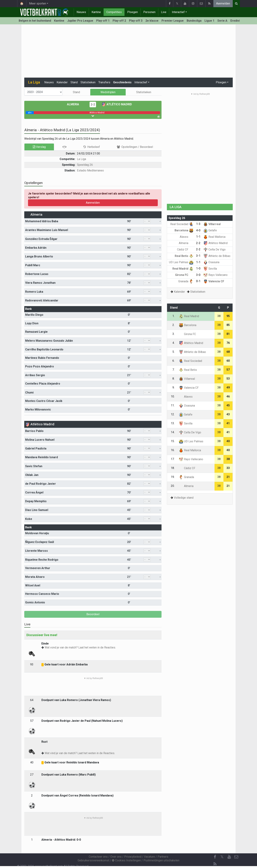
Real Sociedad (182, 224)
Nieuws (81, 12)
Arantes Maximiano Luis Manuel (47, 230)
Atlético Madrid (117, 104)
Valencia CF (214, 281)
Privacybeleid (133, 857)
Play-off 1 (103, 21)
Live (164, 12)
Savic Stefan (34, 466)
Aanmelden (223, 3)
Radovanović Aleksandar (42, 300)
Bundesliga (194, 21)
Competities (114, 12)
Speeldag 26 (85, 165)
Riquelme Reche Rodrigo (42, 560)
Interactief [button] (141, 82)
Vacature (149, 857)
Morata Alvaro (35, 577)
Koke (29, 519)
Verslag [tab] (39, 147)
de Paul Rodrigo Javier (41, 484)
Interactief (178, 12)
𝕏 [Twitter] (222, 857)
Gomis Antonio (35, 602)
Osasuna (211, 262)
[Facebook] (215, 857)
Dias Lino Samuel (37, 510)
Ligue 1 (209, 21)
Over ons (116, 857)
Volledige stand (184, 498)
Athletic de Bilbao (217, 256)
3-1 (198, 256)
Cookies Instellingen (126, 860)
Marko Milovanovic (38, 410)
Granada (186, 281)
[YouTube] (229, 857)
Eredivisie (237, 21)
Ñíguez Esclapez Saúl (40, 542)
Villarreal (212, 224)
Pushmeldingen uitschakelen (161, 860)
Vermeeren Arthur (38, 568)
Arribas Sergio (35, 375)
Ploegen (133, 12)
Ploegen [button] (221, 82)
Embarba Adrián (36, 248)
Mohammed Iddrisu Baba (42, 221)
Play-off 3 (136, 21)
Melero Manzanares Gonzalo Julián (49, 341)
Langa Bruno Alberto (39, 256)
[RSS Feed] (215, 864)
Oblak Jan (32, 475)
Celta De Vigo (214, 249)
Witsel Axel (33, 585)
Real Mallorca (214, 237)
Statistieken (88, 82)
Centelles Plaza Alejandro (43, 384)
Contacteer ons (98, 857)
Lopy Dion (32, 323)
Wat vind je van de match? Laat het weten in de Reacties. (80, 753)
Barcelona (184, 230)
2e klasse (152, 21)
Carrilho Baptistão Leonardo (44, 349)
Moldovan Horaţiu (37, 533)
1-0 (198, 268)
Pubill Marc (33, 265)
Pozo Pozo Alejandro (40, 366)
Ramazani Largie (36, 332)
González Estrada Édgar (41, 239)
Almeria (76, 104)
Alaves (187, 237)
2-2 (93, 104)
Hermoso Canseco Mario (42, 594)
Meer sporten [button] (38, 3)
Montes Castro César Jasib (44, 401)
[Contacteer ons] (236, 857)
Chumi (29, 393)
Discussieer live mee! (42, 635)
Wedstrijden (108, 92)
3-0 (198, 275)
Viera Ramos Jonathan (40, 283)
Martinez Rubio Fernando (42, 358)
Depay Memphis (36, 501)
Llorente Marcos (36, 551)
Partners (163, 857)
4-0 (198, 230)
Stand (74, 82)
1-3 (198, 224)
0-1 (198, 281)
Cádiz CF (185, 249)
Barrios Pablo (34, 431)
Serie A (222, 21)
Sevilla (210, 269)
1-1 (198, 237)
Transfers (104, 82)
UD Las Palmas (181, 262)
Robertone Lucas (37, 274)
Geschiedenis (122, 82)
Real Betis (184, 256)
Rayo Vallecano (215, 275)
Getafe (210, 230)
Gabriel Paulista (36, 448)
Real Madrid (183, 269)
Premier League (173, 21)
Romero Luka (34, 292)
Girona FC (184, 275)
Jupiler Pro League (80, 21)
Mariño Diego (34, 315)
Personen (149, 12)
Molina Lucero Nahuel (40, 440)
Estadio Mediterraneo (90, 170)
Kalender (62, 82)
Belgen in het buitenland (35, 21)
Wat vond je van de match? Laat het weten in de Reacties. (80, 647)
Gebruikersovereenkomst (93, 860)
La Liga (81, 159)
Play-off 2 (119, 21)
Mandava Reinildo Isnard (41, 457)
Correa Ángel (34, 492)
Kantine (96, 12)
